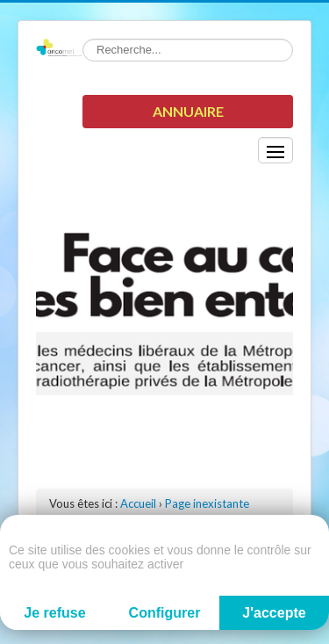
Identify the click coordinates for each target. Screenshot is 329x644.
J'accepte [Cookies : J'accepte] (274, 613)
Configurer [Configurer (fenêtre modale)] (165, 613)
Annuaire (188, 111)
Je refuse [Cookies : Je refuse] (54, 613)
